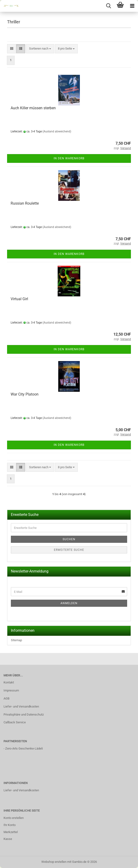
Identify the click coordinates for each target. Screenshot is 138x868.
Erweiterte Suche (69, 550)
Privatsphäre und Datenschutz (24, 714)
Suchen (69, 539)
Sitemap (16, 640)
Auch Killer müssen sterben (33, 108)
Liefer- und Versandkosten (21, 706)
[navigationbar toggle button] (132, 6)
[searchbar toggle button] (108, 6)
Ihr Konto (10, 825)
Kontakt (9, 682)
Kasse (8, 839)
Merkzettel (11, 832)
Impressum (11, 690)
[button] (12, 49)
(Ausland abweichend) (57, 131)
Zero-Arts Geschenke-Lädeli (24, 748)
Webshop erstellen (54, 862)
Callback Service (15, 722)
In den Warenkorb (69, 158)
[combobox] (40, 49)
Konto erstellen (14, 818)
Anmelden (69, 603)
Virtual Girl (19, 299)
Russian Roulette (25, 203)
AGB (6, 698)
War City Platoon (25, 394)
